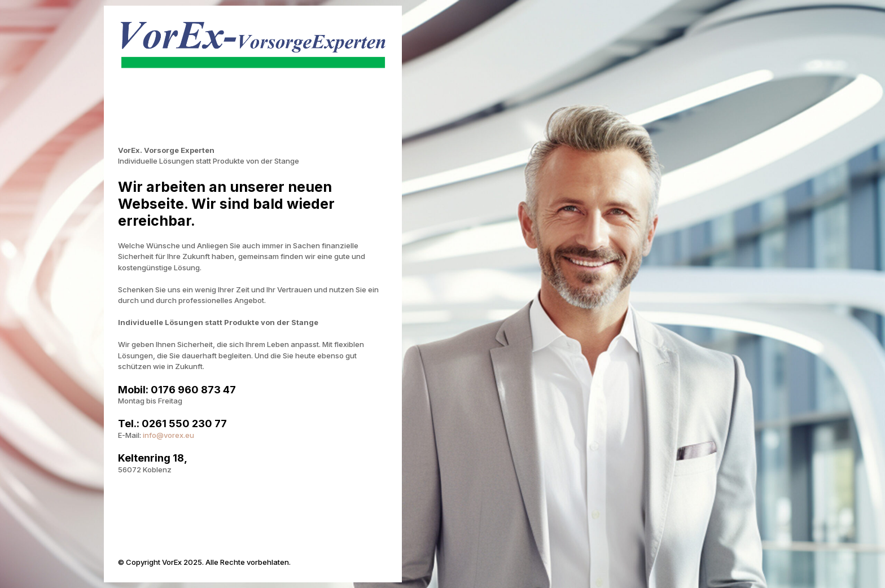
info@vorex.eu (168, 435)
